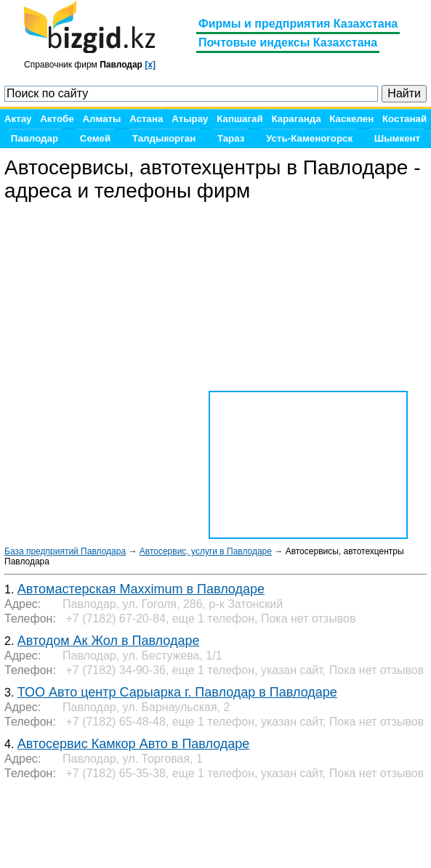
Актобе (57, 119)
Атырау (190, 119)
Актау (18, 119)
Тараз (231, 138)
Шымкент (397, 138)
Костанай (404, 119)
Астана (146, 119)
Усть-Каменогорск (309, 138)
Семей (95, 138)
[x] (150, 65)
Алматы (101, 119)
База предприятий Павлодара (65, 551)
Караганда (296, 119)
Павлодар (35, 138)
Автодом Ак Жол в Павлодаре (109, 641)
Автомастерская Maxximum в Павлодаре (141, 589)
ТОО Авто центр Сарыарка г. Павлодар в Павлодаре (177, 692)
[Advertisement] (121, 824)
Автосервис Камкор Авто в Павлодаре (134, 744)
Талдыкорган (164, 138)
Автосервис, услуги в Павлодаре (206, 551)
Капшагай (239, 119)
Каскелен (351, 119)
